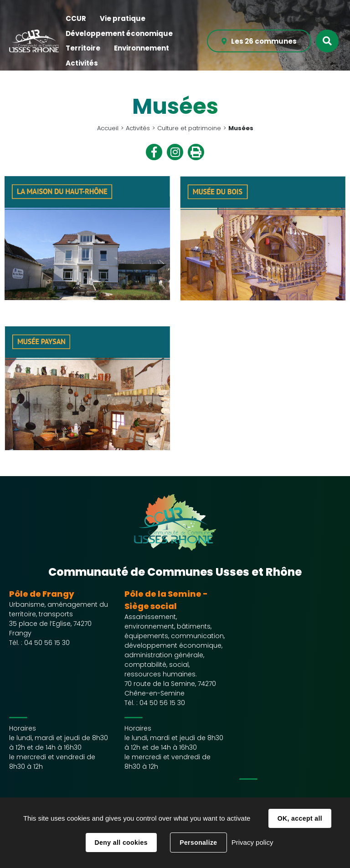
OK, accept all (300, 818)
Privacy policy (252, 842)
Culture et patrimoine (189, 128)
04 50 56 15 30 (47, 643)
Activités (138, 128)
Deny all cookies (121, 843)
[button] (76, 19)
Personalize (198, 843)
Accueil (108, 128)
